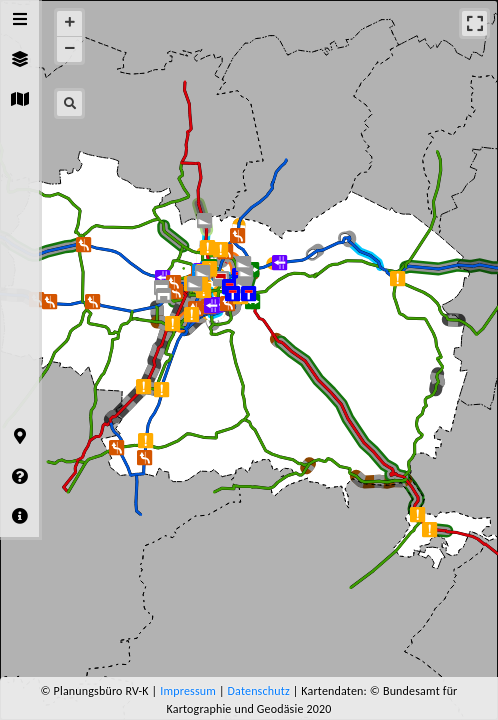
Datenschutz (259, 691)
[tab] (20, 20)
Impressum (188, 691)
